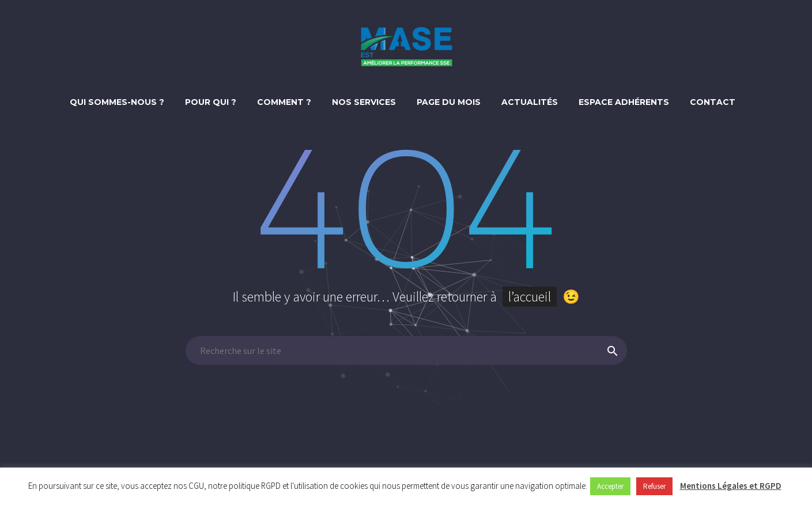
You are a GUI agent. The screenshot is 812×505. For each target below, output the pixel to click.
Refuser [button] (654, 486)
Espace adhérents (624, 102)
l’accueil (530, 297)
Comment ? (284, 102)
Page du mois (449, 102)
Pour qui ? (211, 102)
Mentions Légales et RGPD (731, 486)
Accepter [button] (610, 486)
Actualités (530, 102)
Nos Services (364, 102)
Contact (713, 102)
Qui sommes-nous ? (117, 102)
